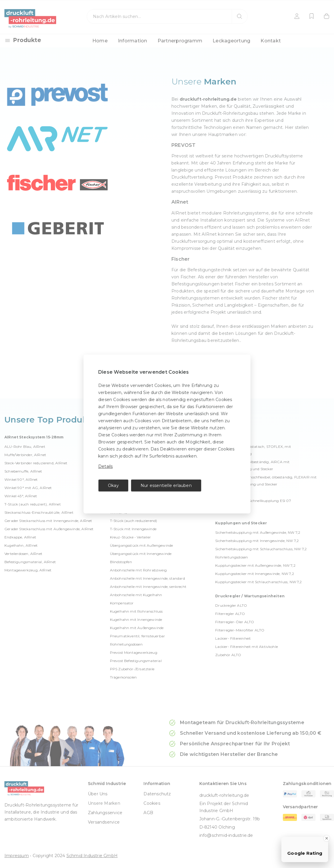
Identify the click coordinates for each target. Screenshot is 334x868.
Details (105, 466)
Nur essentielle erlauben (166, 485)
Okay (113, 485)
